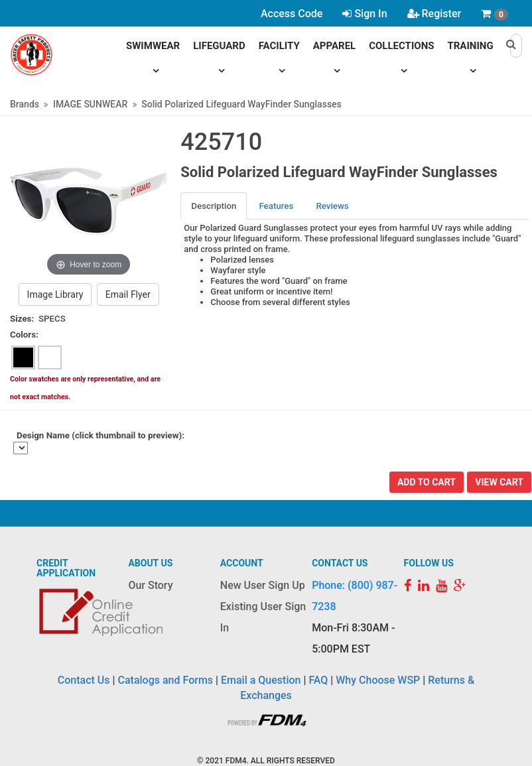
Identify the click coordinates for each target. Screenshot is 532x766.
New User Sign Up (263, 585)
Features (276, 206)
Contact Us (84, 680)
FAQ (318, 680)
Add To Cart (427, 482)
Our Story (150, 585)
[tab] (214, 206)
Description (214, 206)
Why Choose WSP (378, 680)
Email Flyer (128, 294)
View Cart (499, 482)
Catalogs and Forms (166, 680)
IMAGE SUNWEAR (90, 104)
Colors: (24, 335)
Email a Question (261, 680)
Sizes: (22, 319)
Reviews (332, 206)
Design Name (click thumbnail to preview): (100, 435)
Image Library (55, 294)
